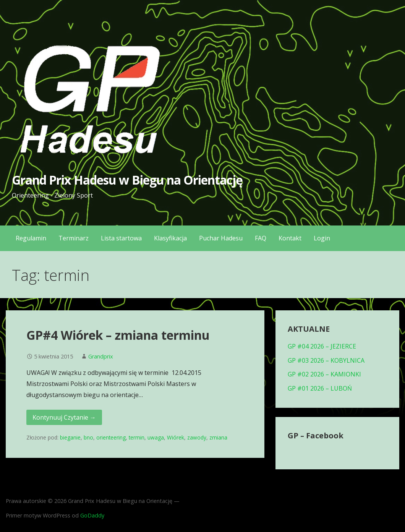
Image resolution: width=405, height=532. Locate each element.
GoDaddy (92, 515)
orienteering (111, 437)
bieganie (70, 437)
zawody (197, 437)
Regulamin (31, 238)
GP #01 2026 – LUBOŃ (320, 388)
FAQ (261, 238)
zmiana (218, 437)
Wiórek (176, 437)
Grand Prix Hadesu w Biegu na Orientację (127, 180)
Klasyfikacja (170, 238)
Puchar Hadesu (221, 238)
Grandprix (101, 356)
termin (137, 437)
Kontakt (290, 238)
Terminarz (74, 238)
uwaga (156, 437)
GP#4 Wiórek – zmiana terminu (118, 335)
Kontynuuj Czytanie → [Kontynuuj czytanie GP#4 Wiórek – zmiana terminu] (64, 417)
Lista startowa (121, 238)
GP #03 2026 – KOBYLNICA (326, 360)
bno (88, 437)
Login (322, 238)
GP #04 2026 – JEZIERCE (322, 346)
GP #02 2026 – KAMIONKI (324, 374)
